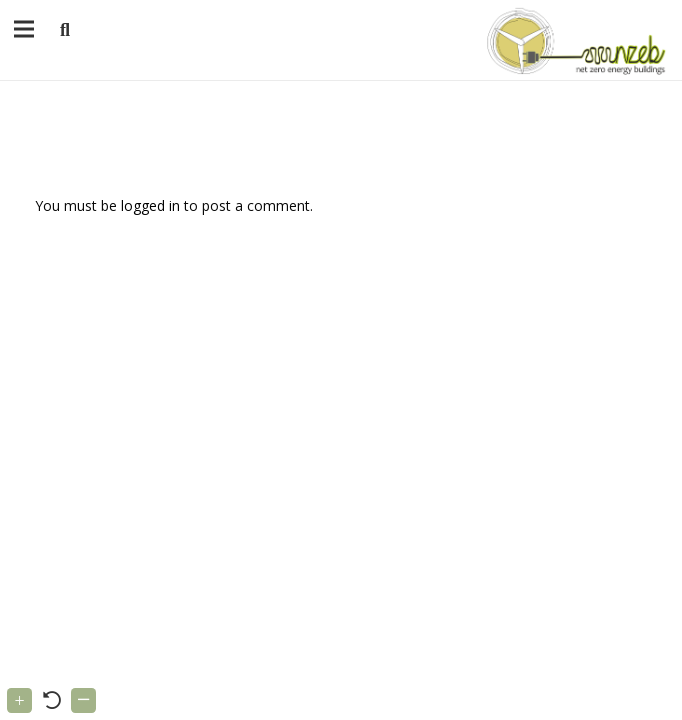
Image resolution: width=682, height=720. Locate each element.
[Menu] (24, 29)
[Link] (572, 40)
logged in (150, 205)
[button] (65, 30)
